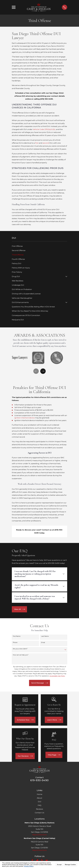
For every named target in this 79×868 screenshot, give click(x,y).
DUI (40, 802)
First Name (17, 637)
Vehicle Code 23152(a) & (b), (44, 129)
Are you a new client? (20, 649)
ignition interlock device (25, 418)
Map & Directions (39, 835)
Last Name (45, 637)
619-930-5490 (39, 781)
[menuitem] (39, 246)
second (46, 143)
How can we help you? (21, 656)
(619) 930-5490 (46, 99)
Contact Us (39, 813)
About (39, 799)
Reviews (40, 810)
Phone (15, 643)
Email (43, 643)
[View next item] (43, 371)
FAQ (39, 806)
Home (40, 795)
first (37, 143)
